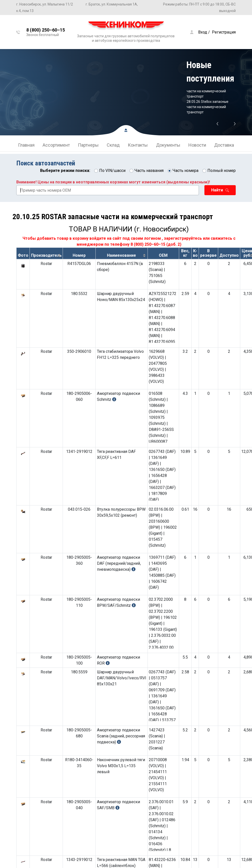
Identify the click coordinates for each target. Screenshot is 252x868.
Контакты (138, 145)
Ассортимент (56, 145)
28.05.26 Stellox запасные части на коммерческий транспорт (208, 107)
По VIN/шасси (112, 171)
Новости (197, 145)
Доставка (224, 145)
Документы (168, 145)
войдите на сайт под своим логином (125, 238)
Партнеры (88, 145)
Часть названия (149, 171)
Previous (217, 124)
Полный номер (222, 171)
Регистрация (224, 32)
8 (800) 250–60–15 (148, 244)
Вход (203, 32)
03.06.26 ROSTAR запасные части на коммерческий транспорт (209, 91)
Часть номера (185, 171)
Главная (26, 145)
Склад (113, 145)
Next (235, 124)
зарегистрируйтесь (183, 238)
